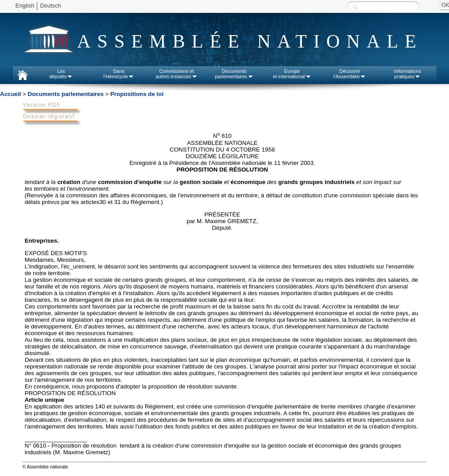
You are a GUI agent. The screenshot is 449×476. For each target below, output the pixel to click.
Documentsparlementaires (234, 74)
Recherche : (356, 6)
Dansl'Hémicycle (119, 74)
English (25, 6)
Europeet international (292, 74)
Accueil (10, 94)
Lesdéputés (61, 74)
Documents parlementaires (66, 94)
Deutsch (51, 6)
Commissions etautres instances (176, 74)
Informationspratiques (407, 74)
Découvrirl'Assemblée (350, 74)
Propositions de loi (137, 94)
